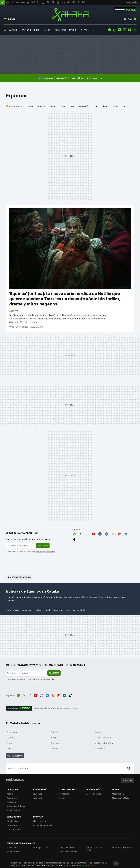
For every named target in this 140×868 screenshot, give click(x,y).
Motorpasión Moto (121, 798)
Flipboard (119, 533)
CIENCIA (48, 30)
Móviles (10, 737)
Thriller (115, 106)
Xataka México (13, 847)
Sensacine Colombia (69, 851)
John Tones (22, 327)
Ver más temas (15, 756)
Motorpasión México (121, 847)
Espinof (63, 798)
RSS (113, 533)
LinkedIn (126, 533)
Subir (126, 780)
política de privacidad (45, 552)
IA (96, 106)
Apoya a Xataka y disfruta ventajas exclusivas (54, 708)
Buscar (129, 768)
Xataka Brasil (13, 851)
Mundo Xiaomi (13, 810)
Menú (11, 19)
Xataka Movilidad (103, 737)
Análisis (39, 610)
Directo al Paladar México (94, 849)
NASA (53, 106)
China (31, 106)
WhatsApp (109, 30)
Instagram (125, 30)
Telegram (120, 30)
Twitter (135, 30)
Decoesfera (12, 825)
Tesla (72, 106)
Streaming (27, 610)
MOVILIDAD (60, 30)
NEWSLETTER (87, 30)
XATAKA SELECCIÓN (31, 30)
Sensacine (64, 794)
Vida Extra (38, 798)
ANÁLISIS (14, 30)
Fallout (63, 106)
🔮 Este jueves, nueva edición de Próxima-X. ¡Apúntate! (68, 78)
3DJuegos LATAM (41, 847)
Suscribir (43, 545)
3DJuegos (38, 794)
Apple (48, 610)
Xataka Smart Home (16, 806)
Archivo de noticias (20, 577)
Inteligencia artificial (76, 610)
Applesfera (12, 802)
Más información (86, 865)
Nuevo (128, 19)
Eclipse (104, 106)
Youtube (130, 30)
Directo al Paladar (94, 794)
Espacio (98, 732)
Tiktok (114, 30)
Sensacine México (68, 847)
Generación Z (85, 106)
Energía (54, 737)
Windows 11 (100, 749)
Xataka (70, 15)
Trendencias (12, 821)
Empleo (54, 749)
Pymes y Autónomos (42, 825)
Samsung (59, 610)
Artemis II (42, 106)
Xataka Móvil (12, 798)
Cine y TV (14, 311)
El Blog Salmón (40, 821)
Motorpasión (118, 794)
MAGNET (73, 30)
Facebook (87, 533)
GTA (124, 106)
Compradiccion (14, 829)
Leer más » (34, 322)
